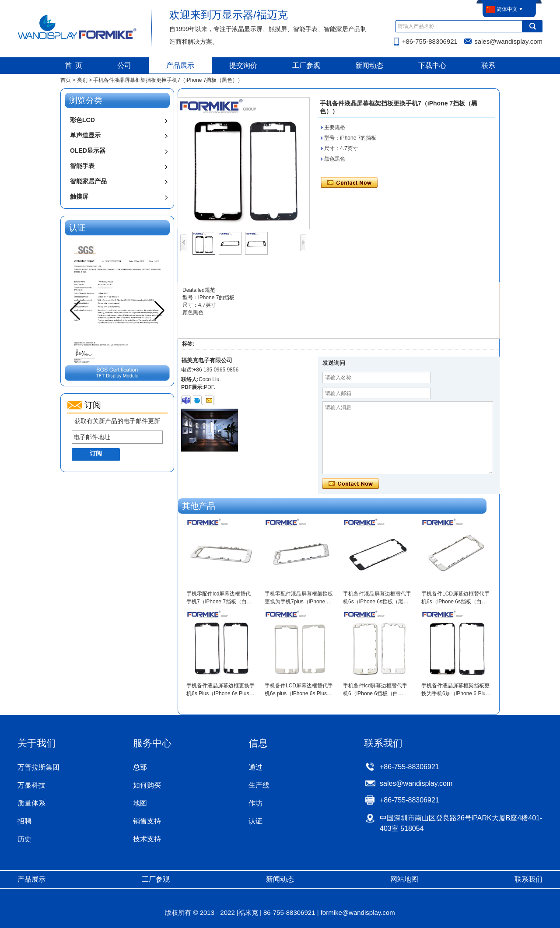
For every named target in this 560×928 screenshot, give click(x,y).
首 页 (74, 65)
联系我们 (528, 879)
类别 (82, 80)
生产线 (259, 785)
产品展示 (180, 65)
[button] (159, 311)
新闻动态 (369, 65)
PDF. (210, 387)
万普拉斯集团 (38, 767)
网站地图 (404, 879)
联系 (488, 65)
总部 (140, 767)
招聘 (24, 821)
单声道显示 (85, 135)
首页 (66, 80)
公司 (124, 65)
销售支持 (147, 821)
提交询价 (243, 65)
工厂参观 (306, 65)
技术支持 (147, 839)
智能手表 (82, 166)
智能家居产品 (88, 181)
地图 (140, 803)
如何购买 (147, 785)
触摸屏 (79, 196)
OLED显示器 (88, 151)
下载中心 (432, 65)
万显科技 (31, 785)
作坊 (255, 803)
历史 (24, 839)
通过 (255, 767)
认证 (255, 821)
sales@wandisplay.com (508, 41)
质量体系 (31, 803)
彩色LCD (82, 120)
